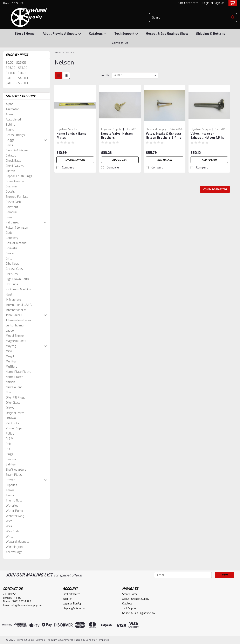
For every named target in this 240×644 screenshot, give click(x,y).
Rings (9, 454)
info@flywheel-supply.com (27, 605)
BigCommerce (66, 640)
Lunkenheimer (15, 326)
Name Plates (15, 377)
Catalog (11, 156)
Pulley (10, 434)
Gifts (9, 259)
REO (9, 449)
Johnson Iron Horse (19, 320)
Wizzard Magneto (18, 542)
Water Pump (14, 511)
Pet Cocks (12, 423)
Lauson (11, 331)
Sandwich (12, 459)
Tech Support (126, 34)
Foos (9, 217)
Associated (13, 120)
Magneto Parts (16, 341)
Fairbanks (12, 223)
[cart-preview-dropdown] (232, 3)
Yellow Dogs (14, 552)
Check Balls (13, 161)
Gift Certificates (71, 594)
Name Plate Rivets (18, 372)
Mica (9, 351)
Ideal (9, 295)
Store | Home (25, 34)
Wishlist (67, 599)
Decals (10, 192)
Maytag (11, 346)
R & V (9, 439)
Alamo (10, 114)
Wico (9, 521)
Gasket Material (17, 243)
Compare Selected (215, 189)
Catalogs (98, 34)
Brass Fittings (15, 135)
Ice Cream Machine (18, 289)
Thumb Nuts (14, 501)
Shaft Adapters (16, 470)
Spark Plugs (14, 475)
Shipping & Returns (211, 34)
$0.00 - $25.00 (16, 63)
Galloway (12, 238)
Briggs (10, 140)
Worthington (14, 547)
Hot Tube (12, 284)
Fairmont (12, 207)
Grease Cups (14, 269)
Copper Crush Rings (19, 176)
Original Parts (15, 413)
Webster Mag (15, 516)
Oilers (10, 408)
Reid (9, 444)
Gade (9, 233)
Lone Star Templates (97, 640)
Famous (11, 212)
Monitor (11, 362)
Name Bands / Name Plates (71, 136)
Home (58, 53)
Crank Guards (15, 181)
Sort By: (105, 75)
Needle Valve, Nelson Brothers (117, 136)
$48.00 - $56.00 (17, 83)
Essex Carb (13, 202)
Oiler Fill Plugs (16, 398)
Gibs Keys (12, 264)
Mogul (10, 356)
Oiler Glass (13, 403)
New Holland (14, 387)
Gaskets (11, 248)
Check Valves (15, 166)
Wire (9, 526)
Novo (9, 392)
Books (10, 130)
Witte (10, 537)
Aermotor (12, 109)
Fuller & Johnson (17, 228)
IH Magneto (13, 300)
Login (206, 3)
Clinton (10, 171)
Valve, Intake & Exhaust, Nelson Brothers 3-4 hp (164, 136)
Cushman (12, 186)
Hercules (12, 274)
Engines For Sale (17, 197)
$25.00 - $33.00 (17, 68)
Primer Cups (14, 428)
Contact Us (120, 43)
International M (16, 310)
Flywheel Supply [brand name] (67, 129)
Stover (10, 480)
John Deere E (14, 315)
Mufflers (12, 367)
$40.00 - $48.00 (17, 78)
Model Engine (15, 336)
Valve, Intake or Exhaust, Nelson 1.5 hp (208, 136)
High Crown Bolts (17, 279)
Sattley (11, 465)
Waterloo (12, 506)
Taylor (10, 495)
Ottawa (11, 418)
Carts (9, 145)
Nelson (10, 382)
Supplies (11, 485)
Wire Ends (13, 531)
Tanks (10, 490)
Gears (10, 253)
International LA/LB (19, 305)
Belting (11, 125)
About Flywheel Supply (62, 34)
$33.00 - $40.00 (17, 73)
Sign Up (219, 3)
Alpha (10, 104)
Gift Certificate (188, 3)
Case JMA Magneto (19, 150)
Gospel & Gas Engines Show (167, 34)
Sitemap (40, 640)
